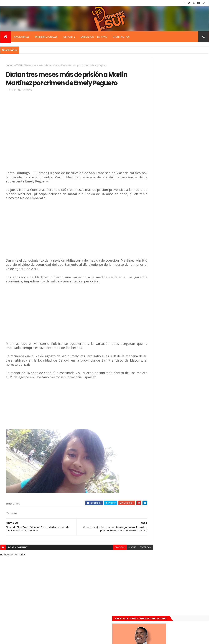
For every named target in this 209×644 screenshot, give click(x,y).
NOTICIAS (19, 65)
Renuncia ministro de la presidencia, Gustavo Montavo (182, 289)
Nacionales (22, 37)
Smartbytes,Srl (27, 639)
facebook (130, 559)
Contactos (121, 37)
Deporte (69, 37)
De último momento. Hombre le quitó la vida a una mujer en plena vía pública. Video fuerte (184, 271)
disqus (117, 559)
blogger (104, 559)
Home (9, 65)
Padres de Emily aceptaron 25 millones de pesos (183, 308)
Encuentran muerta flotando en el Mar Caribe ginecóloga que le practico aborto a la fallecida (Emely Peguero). (183, 249)
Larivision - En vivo (94, 37)
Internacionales (46, 37)
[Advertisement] (57, 146)
